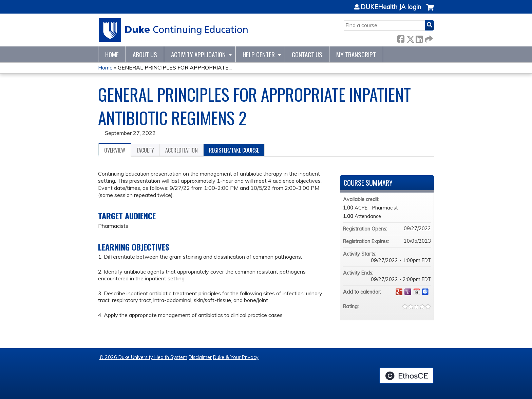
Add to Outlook (425, 292)
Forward (428, 38)
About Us (145, 54)
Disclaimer (200, 357)
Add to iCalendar (417, 292)
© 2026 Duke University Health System (143, 357)
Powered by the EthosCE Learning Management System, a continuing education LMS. (406, 376)
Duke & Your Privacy (236, 357)
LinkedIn (419, 38)
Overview (115, 150)
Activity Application (198, 54)
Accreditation (182, 150)
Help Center (259, 54)
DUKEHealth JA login (391, 7)
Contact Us (307, 54)
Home (112, 54)
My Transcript (356, 54)
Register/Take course (234, 150)
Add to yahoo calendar (408, 292)
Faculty (145, 150)
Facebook (401, 38)
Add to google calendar (399, 292)
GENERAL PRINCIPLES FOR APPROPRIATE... (175, 67)
